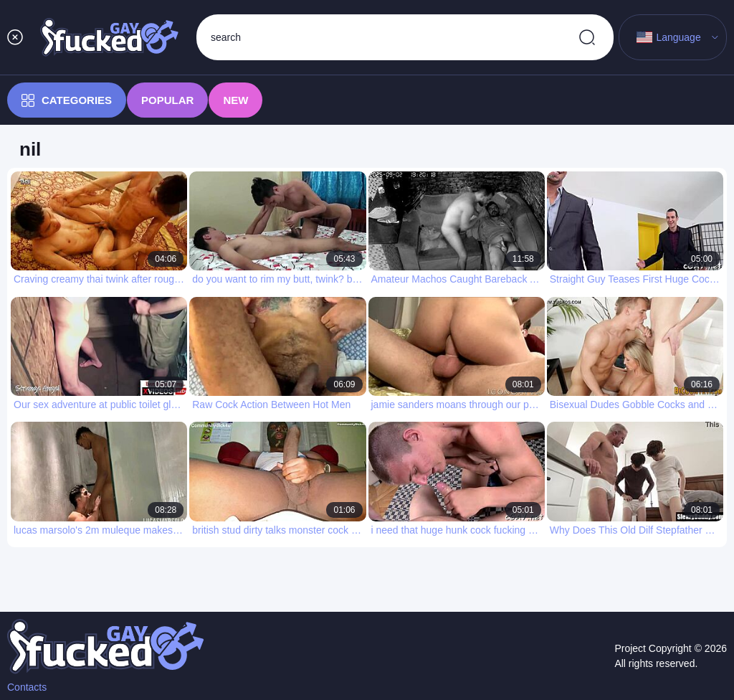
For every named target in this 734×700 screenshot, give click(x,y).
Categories (67, 100)
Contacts (27, 687)
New (235, 100)
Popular (167, 100)
